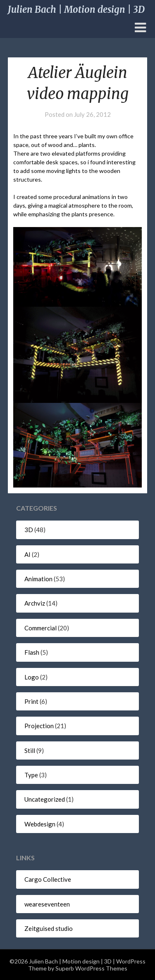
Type (31, 775)
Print (31, 701)
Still (30, 750)
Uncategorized (45, 799)
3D (29, 530)
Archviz (35, 603)
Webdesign (40, 824)
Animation (38, 579)
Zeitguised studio (49, 928)
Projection (39, 726)
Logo (32, 677)
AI (27, 554)
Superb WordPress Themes (91, 968)
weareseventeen (47, 904)
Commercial (41, 628)
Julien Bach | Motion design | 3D (76, 9)
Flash (32, 652)
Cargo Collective (48, 879)
